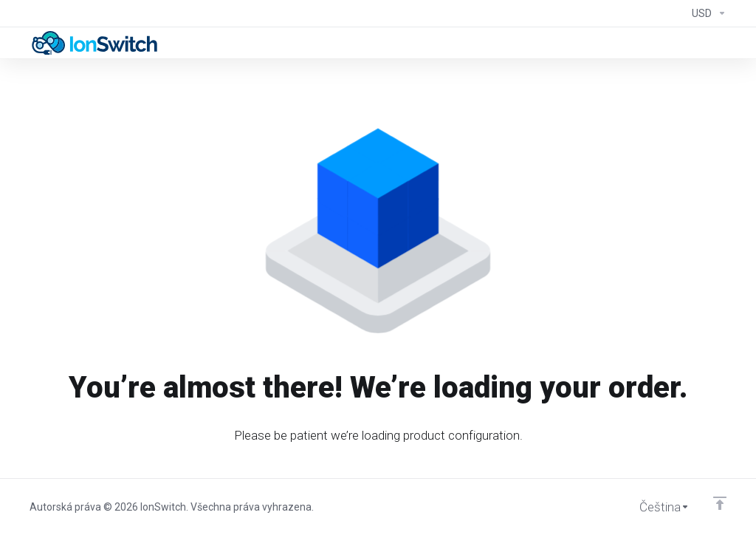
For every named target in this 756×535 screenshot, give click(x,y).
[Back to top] (720, 503)
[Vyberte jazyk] (654, 507)
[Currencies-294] (706, 13)
